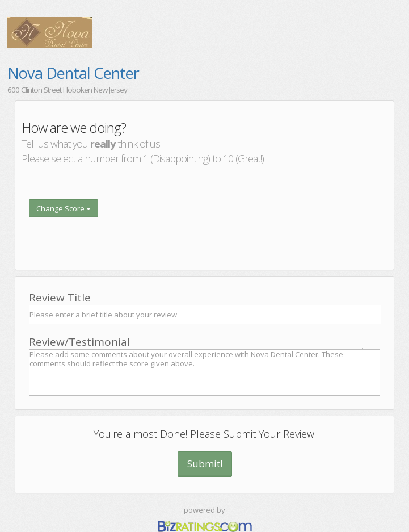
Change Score (64, 208)
